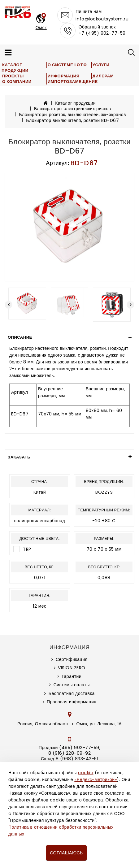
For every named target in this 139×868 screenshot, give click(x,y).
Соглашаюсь (66, 853)
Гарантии (72, 676)
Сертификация (72, 659)
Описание (20, 337)
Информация (64, 76)
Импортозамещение (73, 82)
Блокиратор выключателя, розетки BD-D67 (72, 120)
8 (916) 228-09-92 (70, 753)
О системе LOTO (67, 65)
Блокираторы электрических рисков (72, 109)
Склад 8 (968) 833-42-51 (69, 759)
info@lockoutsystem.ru (102, 19)
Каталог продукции (15, 68)
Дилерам (103, 76)
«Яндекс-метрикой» (96, 779)
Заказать (19, 457)
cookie (86, 773)
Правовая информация (72, 702)
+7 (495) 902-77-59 (102, 33)
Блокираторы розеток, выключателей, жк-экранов (73, 115)
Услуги (101, 65)
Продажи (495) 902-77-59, (69, 748)
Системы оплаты (72, 685)
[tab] (69, 337)
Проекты (13, 76)
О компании (17, 82)
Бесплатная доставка (72, 693)
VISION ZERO (72, 668)
